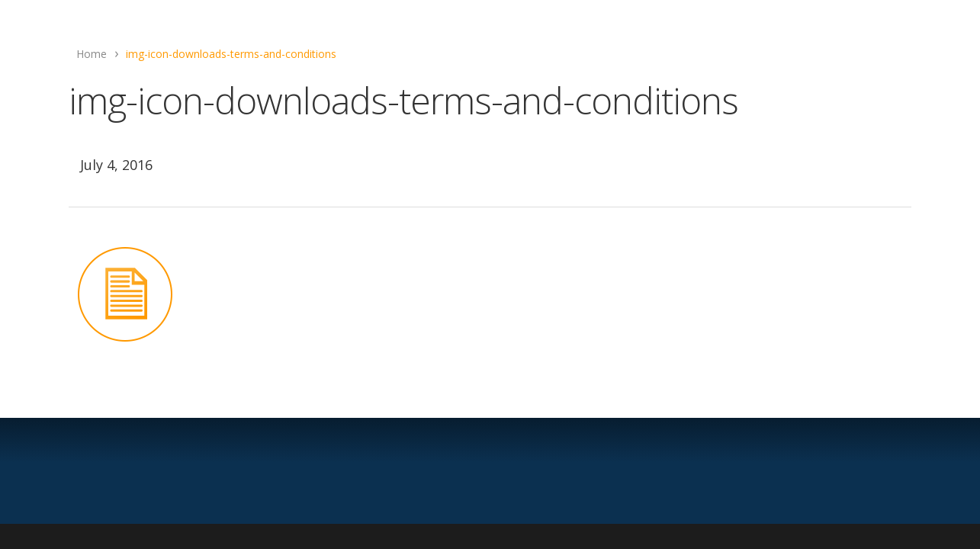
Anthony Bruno (487, 140)
